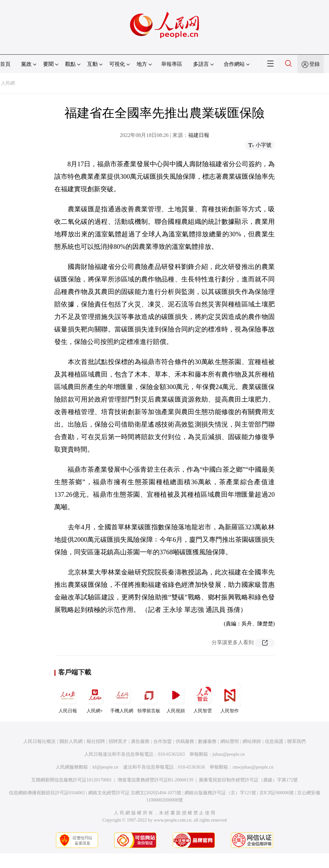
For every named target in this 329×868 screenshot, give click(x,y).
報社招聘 (96, 741)
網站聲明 (230, 741)
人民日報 (68, 698)
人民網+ (95, 698)
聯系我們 (296, 741)
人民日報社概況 (39, 741)
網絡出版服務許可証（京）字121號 (220, 793)
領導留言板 (149, 698)
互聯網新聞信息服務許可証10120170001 (72, 780)
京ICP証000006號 (277, 793)
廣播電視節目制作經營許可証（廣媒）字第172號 (248, 780)
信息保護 (274, 741)
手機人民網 (122, 698)
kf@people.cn (105, 767)
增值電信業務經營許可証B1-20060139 (155, 780)
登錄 (315, 64)
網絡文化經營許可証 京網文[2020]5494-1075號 (135, 793)
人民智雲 (203, 698)
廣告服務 (140, 741)
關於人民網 (71, 741)
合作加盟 (163, 741)
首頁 (5, 64)
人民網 (8, 83)
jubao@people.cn (229, 754)
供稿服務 (185, 741)
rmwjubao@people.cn (253, 767)
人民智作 (230, 698)
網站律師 (252, 741)
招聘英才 (118, 741)
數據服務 (207, 741)
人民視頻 (176, 698)
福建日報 (199, 135)
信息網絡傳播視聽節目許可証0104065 (47, 793)
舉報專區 (172, 64)
